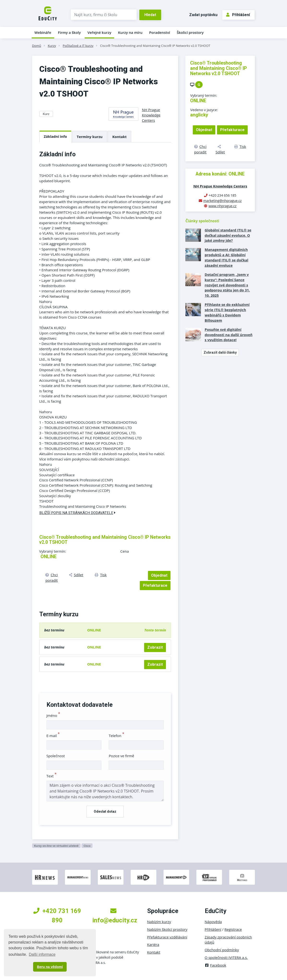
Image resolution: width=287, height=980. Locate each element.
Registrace (233, 929)
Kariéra (153, 944)
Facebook (216, 965)
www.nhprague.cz (223, 206)
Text (52, 776)
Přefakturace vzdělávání (167, 937)
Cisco (87, 846)
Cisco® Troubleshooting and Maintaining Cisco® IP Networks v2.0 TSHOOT (155, 46)
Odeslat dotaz (105, 811)
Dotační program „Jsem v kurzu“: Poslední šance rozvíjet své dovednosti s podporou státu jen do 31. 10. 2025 (227, 285)
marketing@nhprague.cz (223, 201)
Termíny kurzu (90, 137)
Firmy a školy (69, 32)
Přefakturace (155, 585)
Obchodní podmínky (222, 950)
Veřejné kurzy (100, 32)
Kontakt (119, 137)
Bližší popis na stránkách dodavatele (77, 513)
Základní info (56, 136)
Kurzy (52, 46)
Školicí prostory (190, 32)
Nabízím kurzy (159, 922)
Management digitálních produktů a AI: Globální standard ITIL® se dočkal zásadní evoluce (226, 257)
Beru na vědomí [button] (50, 967)
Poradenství (160, 32)
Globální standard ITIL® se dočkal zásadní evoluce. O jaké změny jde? (228, 235)
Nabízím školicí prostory (167, 929)
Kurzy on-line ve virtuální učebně (56, 846)
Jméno (53, 715)
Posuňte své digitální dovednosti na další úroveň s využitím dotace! (228, 335)
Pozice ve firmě (121, 756)
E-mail (53, 736)
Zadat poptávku (203, 15)
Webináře (43, 32)
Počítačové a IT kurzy (78, 46)
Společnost (56, 756)
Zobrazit (155, 647)
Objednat (159, 575)
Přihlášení (238, 15)
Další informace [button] (42, 954)
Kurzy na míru (130, 32)
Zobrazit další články (220, 352)
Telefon (116, 736)
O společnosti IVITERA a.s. (226, 957)
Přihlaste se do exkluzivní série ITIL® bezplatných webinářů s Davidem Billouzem (227, 312)
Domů (37, 46)
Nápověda (213, 922)
